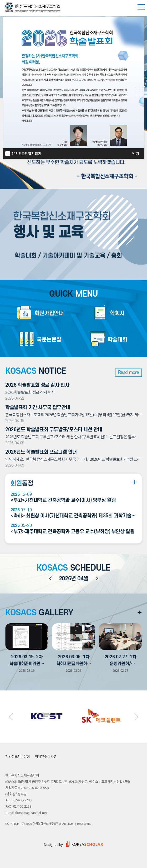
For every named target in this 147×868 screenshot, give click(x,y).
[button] (11, 717)
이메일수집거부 (46, 756)
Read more (128, 372)
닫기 (136, 154)
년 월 (74, 579)
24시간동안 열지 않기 (26, 153)
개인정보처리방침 (17, 756)
